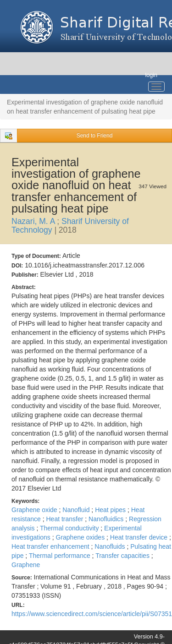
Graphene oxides (81, 537)
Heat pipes (111, 510)
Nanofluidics (107, 519)
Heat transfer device (140, 537)
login (151, 75)
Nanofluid (77, 510)
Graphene (26, 565)
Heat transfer (65, 519)
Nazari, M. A (34, 221)
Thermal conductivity (70, 528)
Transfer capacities (123, 556)
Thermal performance (61, 556)
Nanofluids (111, 546)
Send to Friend (95, 136)
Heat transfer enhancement (51, 546)
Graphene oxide (35, 510)
